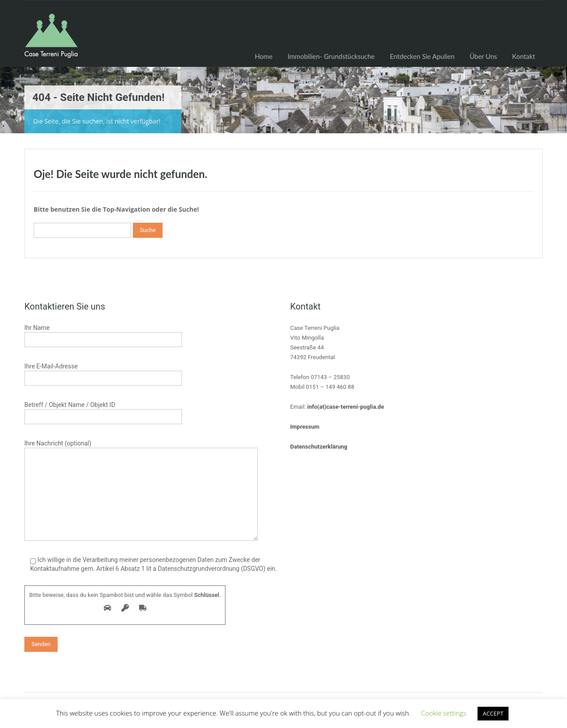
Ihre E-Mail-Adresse (103, 373)
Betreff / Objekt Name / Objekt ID (103, 412)
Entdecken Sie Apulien (422, 56)
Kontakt (524, 56)
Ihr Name (103, 335)
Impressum (305, 427)
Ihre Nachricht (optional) (141, 470)
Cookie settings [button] (444, 713)
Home (264, 56)
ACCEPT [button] (493, 713)
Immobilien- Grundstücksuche (331, 56)
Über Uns (483, 56)
